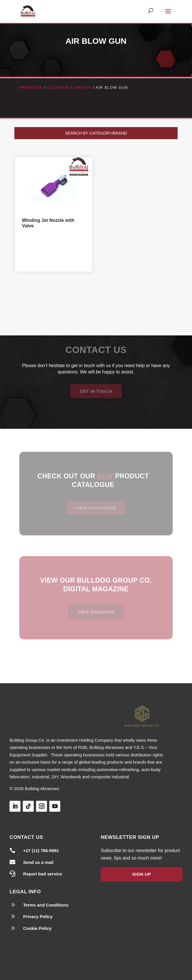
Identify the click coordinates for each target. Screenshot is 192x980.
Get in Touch (96, 391)
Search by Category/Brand (96, 133)
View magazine (96, 612)
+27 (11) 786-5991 (41, 850)
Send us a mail (38, 862)
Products (31, 87)
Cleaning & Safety (69, 87)
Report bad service (43, 874)
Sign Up (141, 874)
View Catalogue (96, 508)
